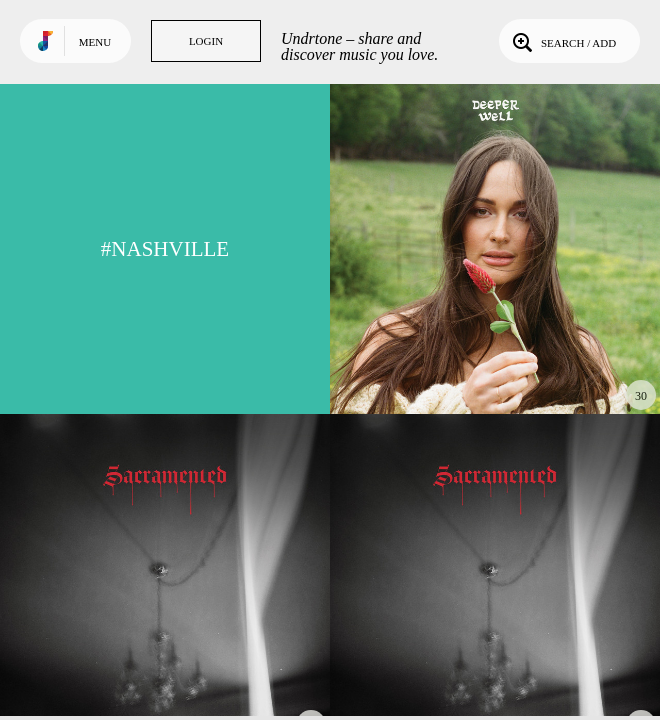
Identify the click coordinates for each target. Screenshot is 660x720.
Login (206, 41)
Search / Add (562, 41)
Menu (95, 42)
